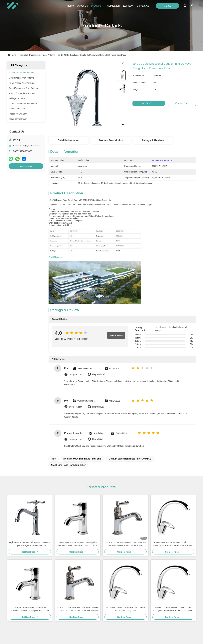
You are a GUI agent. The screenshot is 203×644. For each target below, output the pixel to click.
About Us (17, 598)
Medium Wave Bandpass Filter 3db (82, 400)
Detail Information (68, 140)
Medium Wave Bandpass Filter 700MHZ (130, 400)
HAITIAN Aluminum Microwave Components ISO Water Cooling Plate (125, 550)
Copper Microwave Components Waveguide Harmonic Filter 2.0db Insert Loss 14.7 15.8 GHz (78, 485)
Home (70, 6)
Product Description (111, 140)
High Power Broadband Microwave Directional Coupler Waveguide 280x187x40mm (30, 485)
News (15, 614)
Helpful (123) (98, 348)
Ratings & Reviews (153, 140)
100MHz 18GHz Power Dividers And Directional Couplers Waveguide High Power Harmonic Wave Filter (30, 550)
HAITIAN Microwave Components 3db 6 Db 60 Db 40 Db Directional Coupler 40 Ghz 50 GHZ (173, 485)
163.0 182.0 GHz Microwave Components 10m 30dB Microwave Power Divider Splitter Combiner (125, 485)
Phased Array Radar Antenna (42, 55)
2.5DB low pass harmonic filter (68, 406)
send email (144, 626)
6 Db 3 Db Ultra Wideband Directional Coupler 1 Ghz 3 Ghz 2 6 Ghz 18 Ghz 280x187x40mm (78, 550)
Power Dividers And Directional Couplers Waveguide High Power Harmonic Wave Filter (173, 550)
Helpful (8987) (99, 316)
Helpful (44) (98, 380)
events (128, 6)
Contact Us (18, 624)
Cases (16, 619)
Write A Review (116, 277)
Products (23, 55)
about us (83, 6)
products (97, 6)
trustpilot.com (75, 316)
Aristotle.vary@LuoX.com (26, 146)
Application (18, 608)
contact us (143, 6)
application (113, 6)
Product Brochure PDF (162, 160)
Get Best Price (150, 103)
